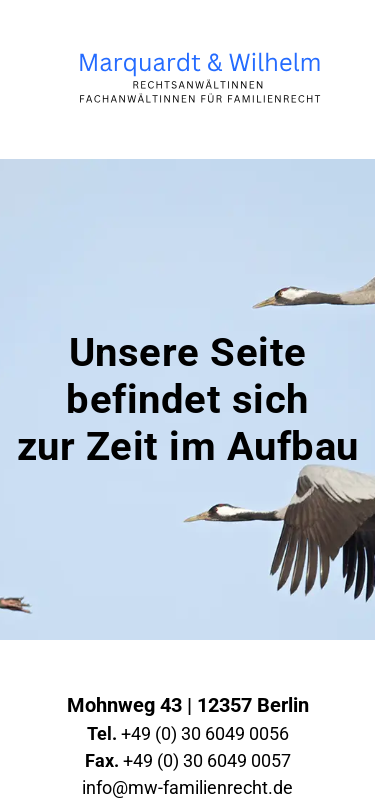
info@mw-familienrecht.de (187, 787)
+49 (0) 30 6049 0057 (188, 760)
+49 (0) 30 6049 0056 (188, 733)
